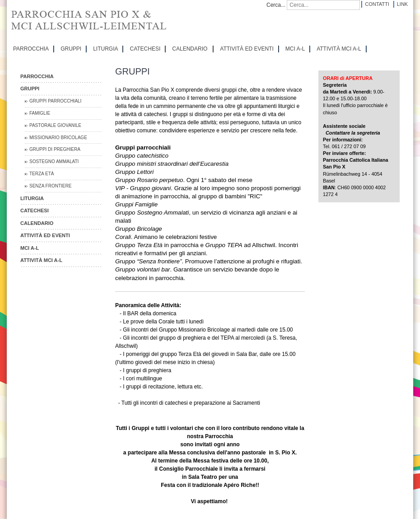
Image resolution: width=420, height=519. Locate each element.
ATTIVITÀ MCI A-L (339, 49)
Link (402, 4)
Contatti (377, 4)
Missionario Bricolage (58, 138)
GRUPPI (71, 49)
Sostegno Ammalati (54, 161)
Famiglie (40, 113)
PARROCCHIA (31, 49)
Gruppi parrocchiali (55, 101)
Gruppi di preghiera (55, 149)
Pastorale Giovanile (55, 125)
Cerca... (276, 5)
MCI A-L (295, 49)
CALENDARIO (190, 49)
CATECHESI (145, 49)
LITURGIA (105, 49)
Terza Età (42, 174)
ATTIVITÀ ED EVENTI (247, 49)
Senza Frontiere (50, 186)
